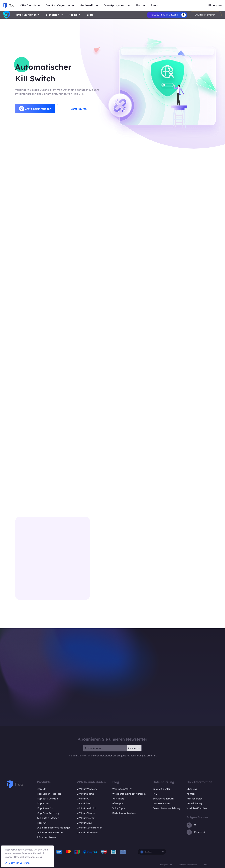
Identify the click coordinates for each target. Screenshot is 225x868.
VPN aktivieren (161, 803)
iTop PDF (42, 823)
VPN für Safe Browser (89, 828)
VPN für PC (83, 799)
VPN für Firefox (86, 818)
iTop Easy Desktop (47, 799)
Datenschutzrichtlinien (188, 865)
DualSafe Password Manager (54, 828)
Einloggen (215, 5)
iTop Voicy (43, 803)
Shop (154, 5)
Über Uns (192, 789)
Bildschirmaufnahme (124, 813)
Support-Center (161, 789)
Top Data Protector (48, 818)
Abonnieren (134, 748)
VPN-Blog (118, 799)
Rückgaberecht (166, 865)
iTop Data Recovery (48, 813)
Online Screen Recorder (50, 832)
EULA (206, 865)
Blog (90, 15)
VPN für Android (86, 808)
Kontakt (191, 794)
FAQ (155, 794)
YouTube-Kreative (197, 808)
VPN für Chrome (86, 813)
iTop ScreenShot (46, 808)
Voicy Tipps (119, 808)
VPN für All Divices (87, 832)
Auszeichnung (194, 803)
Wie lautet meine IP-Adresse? (129, 794)
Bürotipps (118, 803)
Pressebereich (194, 799)
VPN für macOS (86, 794)
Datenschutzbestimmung (28, 857)
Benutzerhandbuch (163, 799)
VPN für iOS (84, 803)
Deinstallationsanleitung (166, 808)
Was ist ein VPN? (122, 789)
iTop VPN (42, 789)
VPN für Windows (87, 789)
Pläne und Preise (46, 837)
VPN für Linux (85, 823)
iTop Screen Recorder (49, 794)
